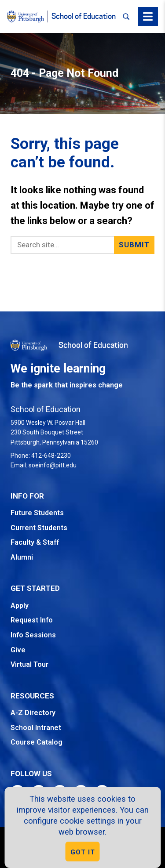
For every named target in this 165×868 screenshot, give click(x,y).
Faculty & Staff (35, 542)
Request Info (32, 620)
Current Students (39, 528)
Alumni (22, 557)
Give (18, 650)
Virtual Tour (29, 664)
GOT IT (83, 852)
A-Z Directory (33, 713)
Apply (20, 606)
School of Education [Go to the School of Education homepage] (93, 345)
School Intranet (36, 728)
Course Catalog (37, 742)
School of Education (84, 16)
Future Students (37, 513)
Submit (134, 245)
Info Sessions (33, 635)
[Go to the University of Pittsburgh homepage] (29, 345)
